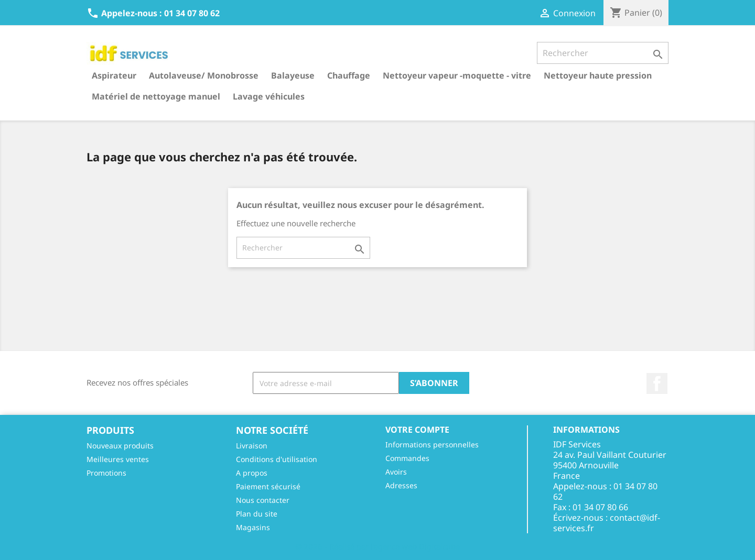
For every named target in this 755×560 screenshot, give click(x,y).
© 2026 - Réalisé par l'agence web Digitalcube (377, 546)
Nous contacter (263, 500)
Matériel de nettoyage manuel (156, 96)
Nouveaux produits (120, 446)
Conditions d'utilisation (277, 459)
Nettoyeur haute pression (598, 75)
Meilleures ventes (118, 459)
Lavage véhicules (269, 96)
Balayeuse (293, 75)
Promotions (106, 473)
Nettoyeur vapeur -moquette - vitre (457, 75)
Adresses (401, 485)
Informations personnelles (432, 444)
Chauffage (349, 75)
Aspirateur (114, 75)
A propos (252, 473)
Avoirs (396, 472)
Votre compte (417, 430)
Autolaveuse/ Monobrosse (204, 75)
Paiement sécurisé (268, 486)
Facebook (657, 383)
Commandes (407, 458)
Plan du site (257, 514)
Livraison (252, 446)
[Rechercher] (603, 53)
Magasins (253, 527)
